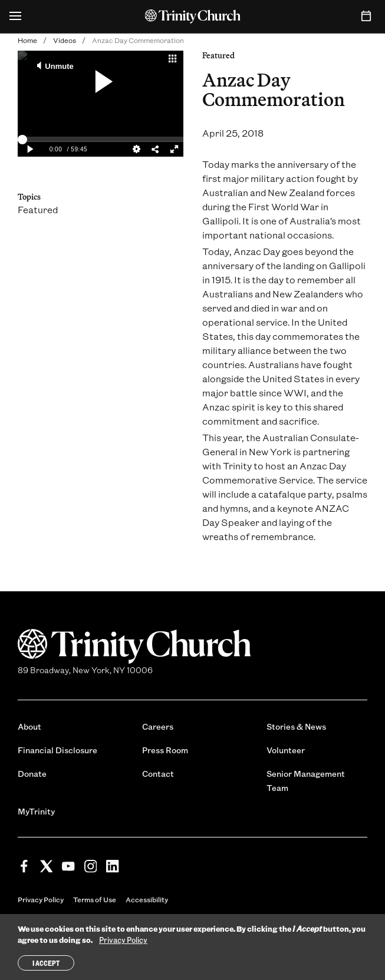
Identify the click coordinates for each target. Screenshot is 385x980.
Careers (158, 726)
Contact (158, 774)
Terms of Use (95, 899)
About (29, 726)
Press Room (165, 750)
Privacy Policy (41, 899)
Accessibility (147, 899)
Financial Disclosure (57, 750)
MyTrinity (36, 811)
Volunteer (286, 750)
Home (27, 40)
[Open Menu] (15, 16)
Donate (32, 774)
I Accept (46, 963)
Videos (65, 40)
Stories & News (296, 726)
